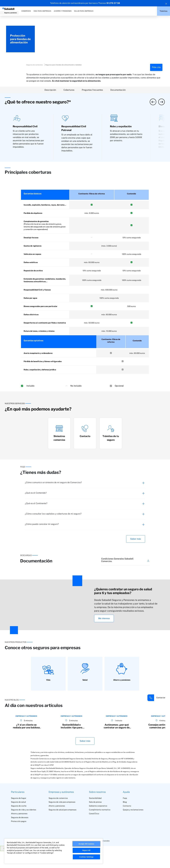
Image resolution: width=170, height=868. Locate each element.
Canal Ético (94, 831)
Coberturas (69, 90)
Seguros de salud (18, 819)
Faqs (125, 815)
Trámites (163, 11)
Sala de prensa (95, 819)
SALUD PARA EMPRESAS (84, 11)
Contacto (127, 823)
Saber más (136, 539)
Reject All (86, 850)
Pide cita (156, 67)
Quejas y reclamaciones (133, 827)
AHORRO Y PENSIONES (63, 11)
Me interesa (104, 618)
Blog (125, 819)
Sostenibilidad (95, 815)
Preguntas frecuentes (92, 90)
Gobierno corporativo (98, 823)
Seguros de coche (19, 823)
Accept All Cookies (86, 844)
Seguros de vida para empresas (62, 819)
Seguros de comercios (58, 815)
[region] (54, 851)
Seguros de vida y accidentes (24, 827)
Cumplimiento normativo (100, 827)
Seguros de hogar (19, 815)
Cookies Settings (86, 857)
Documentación (118, 90)
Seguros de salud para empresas (62, 827)
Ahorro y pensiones (19, 831)
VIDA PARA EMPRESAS (42, 11)
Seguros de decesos (20, 834)
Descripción (50, 90)
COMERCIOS (26, 11)
